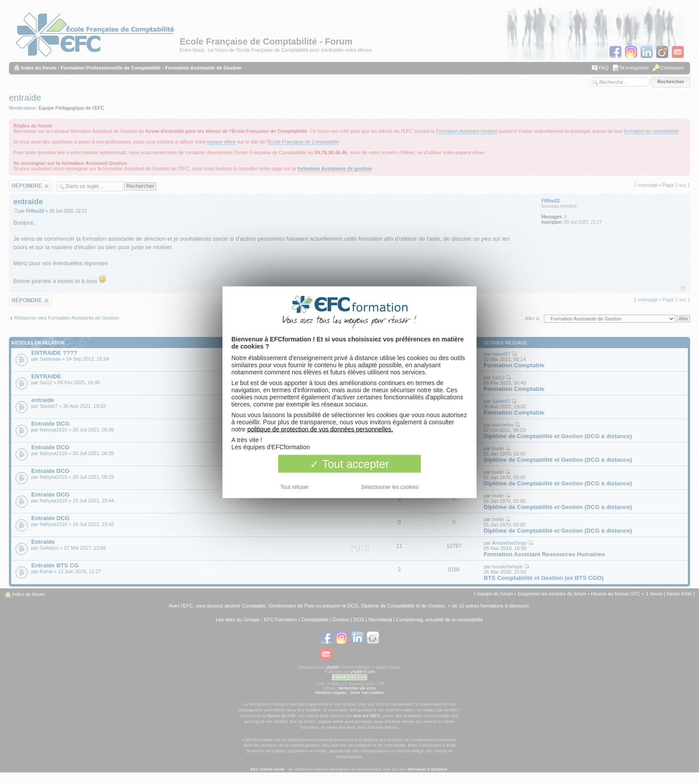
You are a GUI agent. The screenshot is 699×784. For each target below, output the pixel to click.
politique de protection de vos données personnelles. (320, 429)
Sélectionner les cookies (390, 487)
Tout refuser (294, 487)
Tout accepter (349, 464)
